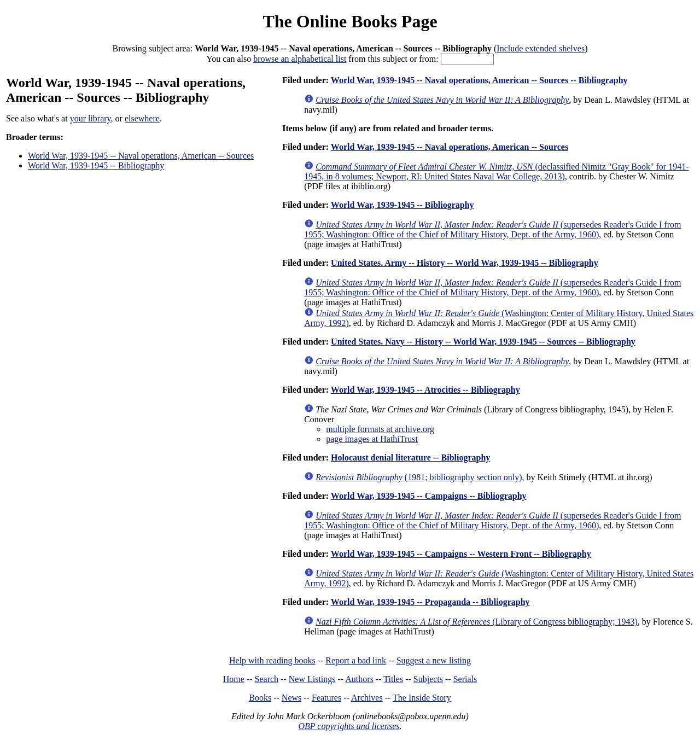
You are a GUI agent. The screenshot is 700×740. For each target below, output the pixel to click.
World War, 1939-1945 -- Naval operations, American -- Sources (141, 156)
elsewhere (142, 118)
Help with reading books (272, 660)
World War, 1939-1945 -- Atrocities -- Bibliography (425, 390)
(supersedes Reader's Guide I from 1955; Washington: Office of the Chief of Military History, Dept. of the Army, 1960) (492, 229)
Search (267, 679)
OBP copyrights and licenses (349, 726)
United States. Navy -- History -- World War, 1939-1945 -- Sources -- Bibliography (483, 342)
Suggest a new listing (434, 660)
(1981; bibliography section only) (419, 477)
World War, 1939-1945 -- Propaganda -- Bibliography (430, 602)
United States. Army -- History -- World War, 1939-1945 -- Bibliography (465, 263)
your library (91, 118)
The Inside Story (422, 698)
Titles (393, 679)
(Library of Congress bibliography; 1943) (477, 622)
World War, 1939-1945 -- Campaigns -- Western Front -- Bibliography (461, 554)
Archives (367, 698)
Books (260, 698)
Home (234, 679)
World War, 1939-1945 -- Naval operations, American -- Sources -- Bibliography (479, 80)
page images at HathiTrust (372, 439)
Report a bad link (356, 660)
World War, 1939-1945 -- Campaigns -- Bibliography (429, 496)
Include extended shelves (541, 48)
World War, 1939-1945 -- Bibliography (96, 165)
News (291, 698)
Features (326, 698)
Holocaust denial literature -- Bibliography (410, 458)
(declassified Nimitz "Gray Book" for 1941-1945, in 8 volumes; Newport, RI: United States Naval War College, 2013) (496, 171)
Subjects (428, 679)
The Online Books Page (350, 21)
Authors (359, 679)
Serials (465, 679)
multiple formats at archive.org (380, 429)
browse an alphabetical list (300, 59)
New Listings (312, 679)
